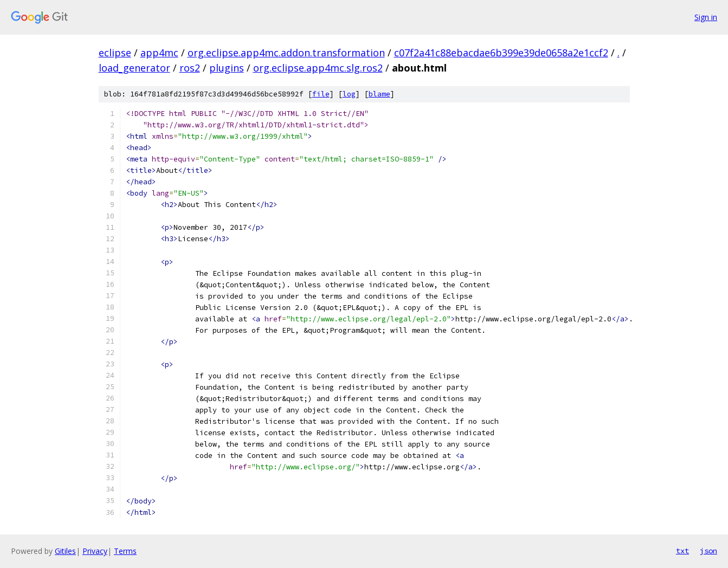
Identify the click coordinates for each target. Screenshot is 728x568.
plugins (227, 68)
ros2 (190, 68)
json (708, 551)
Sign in (706, 17)
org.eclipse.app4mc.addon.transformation (286, 53)
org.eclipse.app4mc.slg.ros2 (318, 68)
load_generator (134, 68)
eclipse (115, 53)
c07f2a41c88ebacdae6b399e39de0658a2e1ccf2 (501, 53)
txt (682, 551)
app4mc (159, 53)
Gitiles (65, 551)
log (349, 94)
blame (379, 94)
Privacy (95, 551)
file (321, 94)
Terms (125, 551)
